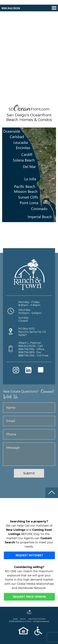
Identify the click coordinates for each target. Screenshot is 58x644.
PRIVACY (23, 619)
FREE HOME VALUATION (37, 619)
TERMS (15, 619)
